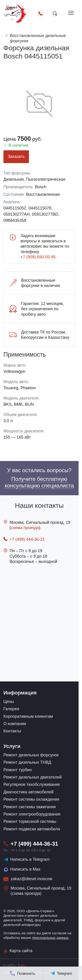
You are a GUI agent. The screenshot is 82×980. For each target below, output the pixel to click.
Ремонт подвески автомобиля (32, 829)
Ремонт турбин (18, 770)
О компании (15, 724)
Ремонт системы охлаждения (31, 799)
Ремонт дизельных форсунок (31, 755)
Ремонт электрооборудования (32, 814)
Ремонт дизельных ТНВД (27, 762)
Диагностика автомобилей (28, 792)
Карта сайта (18, 951)
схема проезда (25, 528)
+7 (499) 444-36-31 (27, 539)
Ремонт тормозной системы (30, 821)
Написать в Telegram (27, 859)
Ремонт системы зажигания (30, 807)
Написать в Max (22, 870)
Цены (9, 702)
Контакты (12, 731)
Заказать (16, 156)
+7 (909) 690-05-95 (38, 257)
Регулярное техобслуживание (32, 784)
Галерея (11, 709)
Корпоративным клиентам (28, 716)
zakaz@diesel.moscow (32, 879)
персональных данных (50, 938)
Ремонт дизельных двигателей (33, 777)
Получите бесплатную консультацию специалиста (39, 482)
